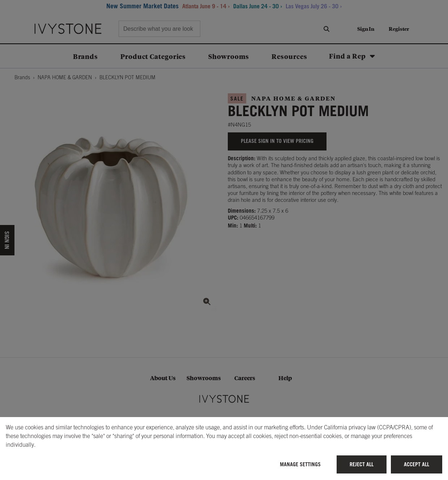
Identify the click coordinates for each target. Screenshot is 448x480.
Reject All (362, 464)
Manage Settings (300, 464)
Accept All (417, 464)
